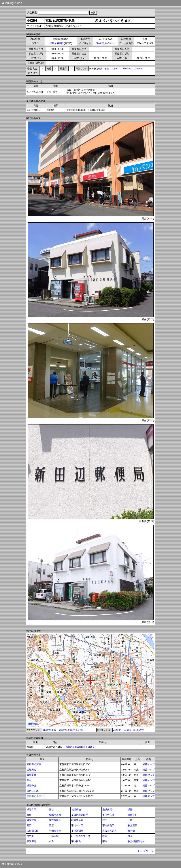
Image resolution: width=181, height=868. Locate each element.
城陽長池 (76, 810)
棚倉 (130, 836)
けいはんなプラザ (81, 836)
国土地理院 (138, 730)
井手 (105, 820)
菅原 (51, 825)
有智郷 (131, 831)
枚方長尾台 (55, 820)
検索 (100, 69)
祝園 (105, 836)
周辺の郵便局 (49, 730)
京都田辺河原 (34, 764)
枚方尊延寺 (77, 820)
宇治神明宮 (77, 831)
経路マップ (149, 764)
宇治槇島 (76, 841)
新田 (29, 825)
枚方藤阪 (133, 825)
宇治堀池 (31, 841)
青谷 (51, 810)
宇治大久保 (108, 815)
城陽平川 (133, 815)
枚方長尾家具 (110, 831)
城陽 (130, 810)
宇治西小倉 (55, 831)
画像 (107, 69)
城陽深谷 (31, 820)
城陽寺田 (31, 810)
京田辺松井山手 (80, 815)
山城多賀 (107, 810)
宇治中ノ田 (77, 825)
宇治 (105, 841)
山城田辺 (31, 770)
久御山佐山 (33, 831)
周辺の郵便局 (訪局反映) (71, 730)
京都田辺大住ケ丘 (36, 796)
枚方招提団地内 (136, 841)
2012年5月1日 (56, 43)
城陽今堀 (31, 786)
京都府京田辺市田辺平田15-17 (81, 747)
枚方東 (30, 836)
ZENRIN (117, 730)
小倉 (51, 841)
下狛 (130, 820)
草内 (29, 780)
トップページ (146, 851)
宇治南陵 (54, 836)
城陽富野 (31, 775)
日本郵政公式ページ (106, 43)
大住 (29, 815)
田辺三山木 (33, 791)
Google (127, 730)
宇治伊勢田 (108, 825)
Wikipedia (127, 69)
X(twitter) (139, 69)
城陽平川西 (55, 815)
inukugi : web (12, 3)
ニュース (115, 69)
